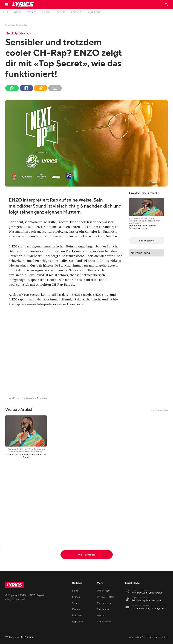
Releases (77, 616)
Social (75, 603)
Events (76, 609)
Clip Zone (77, 622)
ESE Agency (26, 637)
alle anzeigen (147, 241)
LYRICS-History (106, 597)
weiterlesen (87, 555)
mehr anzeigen (159, 410)
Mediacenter (104, 603)
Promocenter (104, 622)
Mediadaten (104, 609)
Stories (76, 597)
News (75, 591)
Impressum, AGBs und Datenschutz (148, 637)
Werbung (102, 616)
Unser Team (104, 591)
